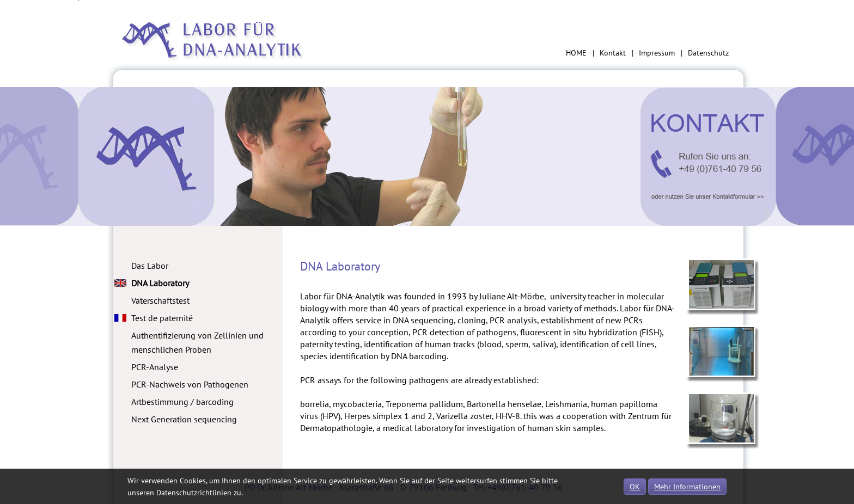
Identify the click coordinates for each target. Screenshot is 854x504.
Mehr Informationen (687, 487)
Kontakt (613, 53)
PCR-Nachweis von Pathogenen (190, 384)
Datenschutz (708, 53)
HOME (576, 53)
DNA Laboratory (160, 283)
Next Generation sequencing (184, 419)
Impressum (657, 53)
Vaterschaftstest (160, 300)
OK (635, 487)
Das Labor (150, 266)
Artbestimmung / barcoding (182, 402)
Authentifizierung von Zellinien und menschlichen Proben (197, 342)
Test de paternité (162, 318)
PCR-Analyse (155, 367)
